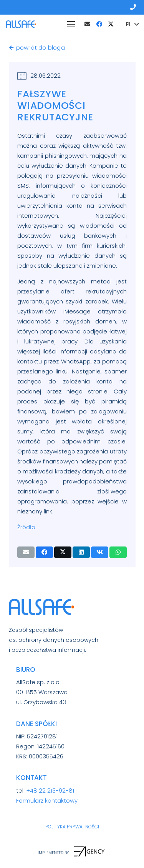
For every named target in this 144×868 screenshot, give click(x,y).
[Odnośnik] (134, 7)
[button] (132, 24)
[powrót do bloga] (12, 48)
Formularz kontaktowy (47, 801)
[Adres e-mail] (87, 24)
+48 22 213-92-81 (50, 791)
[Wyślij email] (26, 552)
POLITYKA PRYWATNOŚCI (72, 827)
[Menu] (71, 24)
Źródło (26, 527)
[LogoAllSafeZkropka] (21, 24)
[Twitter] (111, 24)
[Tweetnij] (63, 552)
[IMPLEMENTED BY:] (54, 853)
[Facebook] (99, 24)
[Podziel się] (44, 552)
